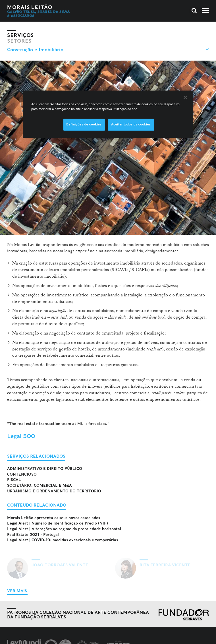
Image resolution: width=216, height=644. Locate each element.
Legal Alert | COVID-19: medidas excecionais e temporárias (63, 540)
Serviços (20, 35)
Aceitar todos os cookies (131, 124)
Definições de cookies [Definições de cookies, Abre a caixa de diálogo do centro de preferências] (84, 124)
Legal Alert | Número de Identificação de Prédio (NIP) (58, 523)
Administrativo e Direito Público (45, 469)
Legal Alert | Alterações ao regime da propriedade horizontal (64, 529)
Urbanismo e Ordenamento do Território (54, 491)
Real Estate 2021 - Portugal (33, 535)
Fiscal (14, 480)
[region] (108, 114)
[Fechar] (185, 97)
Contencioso (22, 474)
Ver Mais (17, 591)
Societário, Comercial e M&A (40, 485)
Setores (19, 41)
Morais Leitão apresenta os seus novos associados (54, 518)
